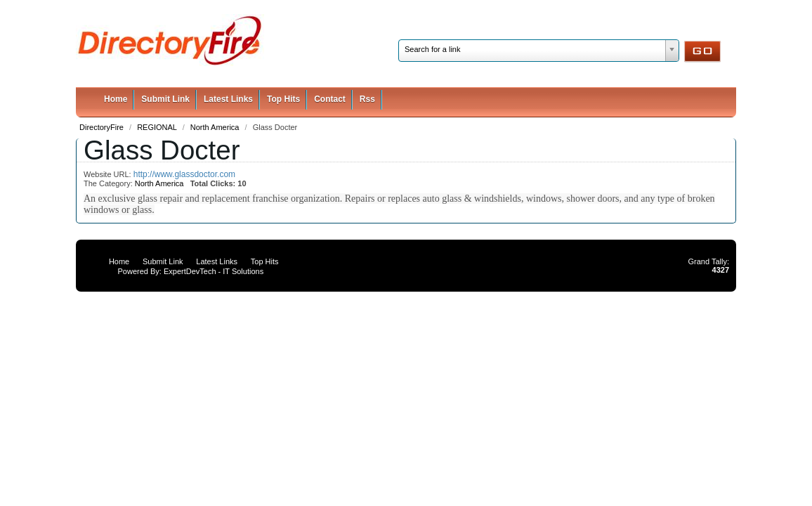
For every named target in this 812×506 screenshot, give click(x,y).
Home (116, 99)
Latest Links (228, 99)
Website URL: (109, 174)
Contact (330, 99)
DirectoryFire (103, 127)
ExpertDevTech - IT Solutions (214, 271)
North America (216, 127)
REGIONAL (158, 127)
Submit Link (165, 99)
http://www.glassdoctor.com (184, 174)
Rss (367, 99)
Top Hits (283, 99)
